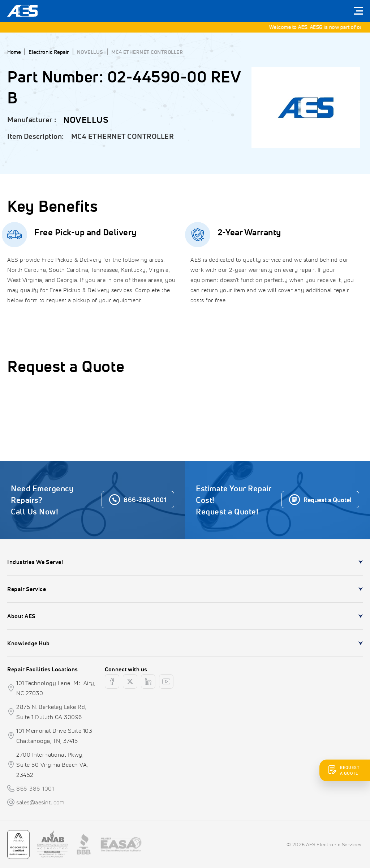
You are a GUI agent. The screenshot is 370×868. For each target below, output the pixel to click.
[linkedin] (148, 681)
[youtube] (166, 681)
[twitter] (130, 681)
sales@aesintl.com (40, 802)
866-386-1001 (35, 788)
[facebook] (112, 681)
